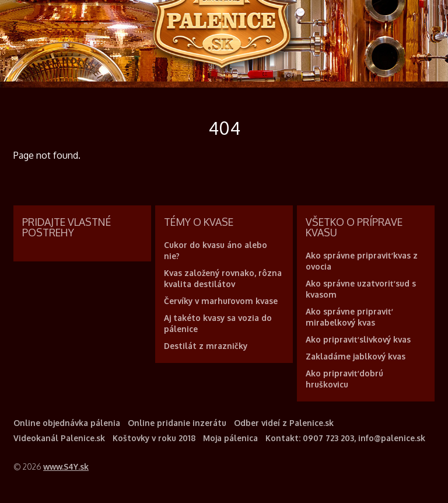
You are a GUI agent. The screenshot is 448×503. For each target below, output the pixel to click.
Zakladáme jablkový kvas (356, 356)
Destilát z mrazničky (206, 346)
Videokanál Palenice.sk (59, 438)
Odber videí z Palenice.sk (284, 423)
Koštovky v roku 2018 (154, 438)
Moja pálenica (230, 438)
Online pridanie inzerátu (177, 423)
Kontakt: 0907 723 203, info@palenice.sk (345, 438)
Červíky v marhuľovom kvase (221, 301)
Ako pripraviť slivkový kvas (358, 339)
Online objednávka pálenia (67, 423)
